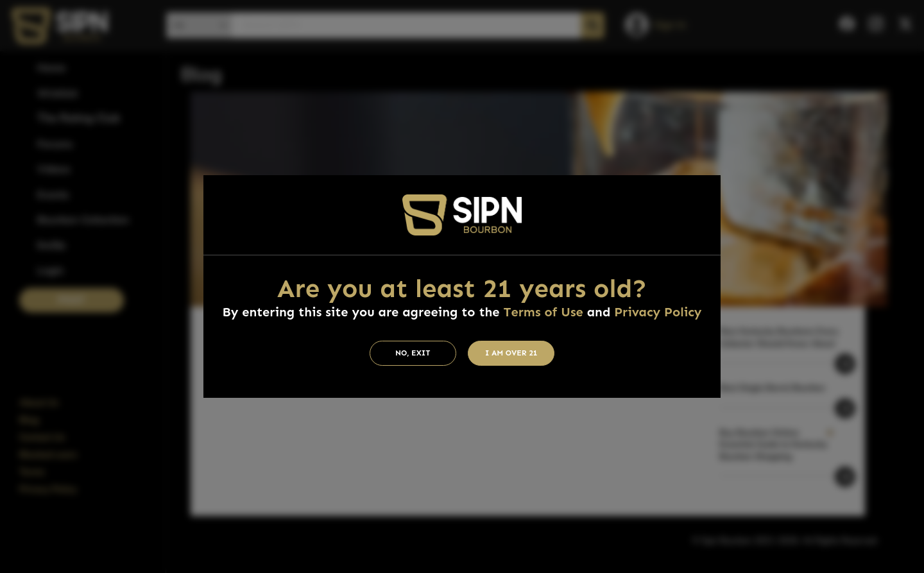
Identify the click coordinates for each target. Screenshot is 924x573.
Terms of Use (543, 312)
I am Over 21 (511, 353)
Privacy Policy (658, 312)
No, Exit (413, 353)
